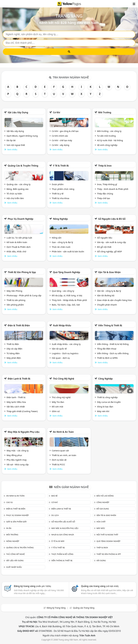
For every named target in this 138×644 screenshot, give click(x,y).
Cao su (9, 502)
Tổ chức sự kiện (14, 194)
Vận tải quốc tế (59, 349)
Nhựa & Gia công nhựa (63, 535)
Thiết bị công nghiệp (107, 397)
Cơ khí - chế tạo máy (62, 140)
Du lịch (55, 515)
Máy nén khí (103, 411)
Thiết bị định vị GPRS (107, 358)
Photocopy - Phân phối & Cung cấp (24, 295)
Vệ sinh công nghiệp (107, 145)
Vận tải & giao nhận (109, 272)
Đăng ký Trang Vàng (56, 608)
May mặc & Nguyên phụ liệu (24, 432)
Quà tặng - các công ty (63, 291)
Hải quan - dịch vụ (61, 358)
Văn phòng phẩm (15, 305)
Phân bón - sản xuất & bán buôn (68, 251)
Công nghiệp (105, 379)
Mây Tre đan (58, 402)
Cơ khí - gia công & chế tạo (65, 131)
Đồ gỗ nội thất (104, 247)
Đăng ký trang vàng (33, 586)
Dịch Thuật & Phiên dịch (19, 247)
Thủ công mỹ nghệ (64, 379)
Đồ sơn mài (58, 407)
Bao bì (54, 496)
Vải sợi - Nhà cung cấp (18, 464)
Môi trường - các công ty (109, 131)
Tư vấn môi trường (106, 136)
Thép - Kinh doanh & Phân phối (113, 189)
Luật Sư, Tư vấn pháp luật (19, 238)
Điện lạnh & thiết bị (19, 379)
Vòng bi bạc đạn (105, 407)
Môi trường (105, 112)
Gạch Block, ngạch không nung (22, 136)
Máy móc (101, 528)
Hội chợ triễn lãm (15, 198)
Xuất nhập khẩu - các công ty (66, 344)
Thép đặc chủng (105, 194)
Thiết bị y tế (58, 194)
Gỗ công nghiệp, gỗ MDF (109, 251)
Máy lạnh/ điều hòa (16, 402)
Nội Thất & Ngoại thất (107, 535)
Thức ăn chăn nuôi (61, 247)
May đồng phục (14, 455)
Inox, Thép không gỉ (107, 184)
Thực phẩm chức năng (63, 189)
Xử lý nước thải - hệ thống (110, 140)
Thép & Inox (105, 166)
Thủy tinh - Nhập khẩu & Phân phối (69, 300)
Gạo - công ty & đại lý (62, 242)
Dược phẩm (58, 184)
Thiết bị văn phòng (16, 300)
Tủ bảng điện (13, 353)
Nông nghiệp (60, 219)
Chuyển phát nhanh (107, 305)
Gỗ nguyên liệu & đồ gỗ (112, 219)
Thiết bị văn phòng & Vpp (22, 272)
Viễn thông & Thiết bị (110, 325)
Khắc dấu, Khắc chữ (16, 251)
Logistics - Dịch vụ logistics (65, 353)
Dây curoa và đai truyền (109, 402)
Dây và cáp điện (14, 349)
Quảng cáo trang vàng (100, 586)
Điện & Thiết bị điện (19, 325)
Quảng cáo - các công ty (19, 184)
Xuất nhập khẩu (62, 325)
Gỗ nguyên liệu (105, 238)
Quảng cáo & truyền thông (23, 166)
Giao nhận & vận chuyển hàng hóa (114, 300)
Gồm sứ (56, 411)
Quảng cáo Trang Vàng (84, 608)
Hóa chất (101, 522)
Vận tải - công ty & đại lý (109, 291)
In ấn (9, 528)
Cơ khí (57, 112)
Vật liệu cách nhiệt (16, 407)
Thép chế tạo (104, 198)
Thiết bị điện (13, 344)
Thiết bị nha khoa (61, 198)
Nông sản (57, 238)
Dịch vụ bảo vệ (59, 460)
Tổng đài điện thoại (107, 349)
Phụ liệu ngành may (17, 460)
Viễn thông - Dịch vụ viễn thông (113, 353)
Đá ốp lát (11, 140)
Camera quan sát (60, 450)
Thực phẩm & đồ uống (62, 554)
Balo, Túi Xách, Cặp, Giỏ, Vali (66, 305)
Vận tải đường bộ (106, 295)
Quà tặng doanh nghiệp (67, 272)
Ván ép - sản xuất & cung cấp (112, 242)
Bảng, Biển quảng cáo (18, 189)
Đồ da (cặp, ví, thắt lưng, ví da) (67, 295)
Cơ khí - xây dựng (61, 145)
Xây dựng (101, 560)
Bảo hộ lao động (105, 496)
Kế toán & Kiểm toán (17, 242)
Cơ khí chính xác (60, 136)
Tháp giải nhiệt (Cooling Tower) (22, 411)
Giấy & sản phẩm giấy (16, 522)
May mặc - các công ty (18, 450)
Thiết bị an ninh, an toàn (64, 455)
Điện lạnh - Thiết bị (16, 397)
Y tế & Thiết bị (61, 166)
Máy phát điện (14, 358)
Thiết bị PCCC (58, 464)
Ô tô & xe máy (58, 541)
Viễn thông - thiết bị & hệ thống (113, 344)
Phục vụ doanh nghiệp (20, 219)
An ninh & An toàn (63, 432)
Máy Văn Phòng (14, 291)
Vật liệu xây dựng (18, 112)
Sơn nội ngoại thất (16, 145)
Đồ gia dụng (103, 509)
